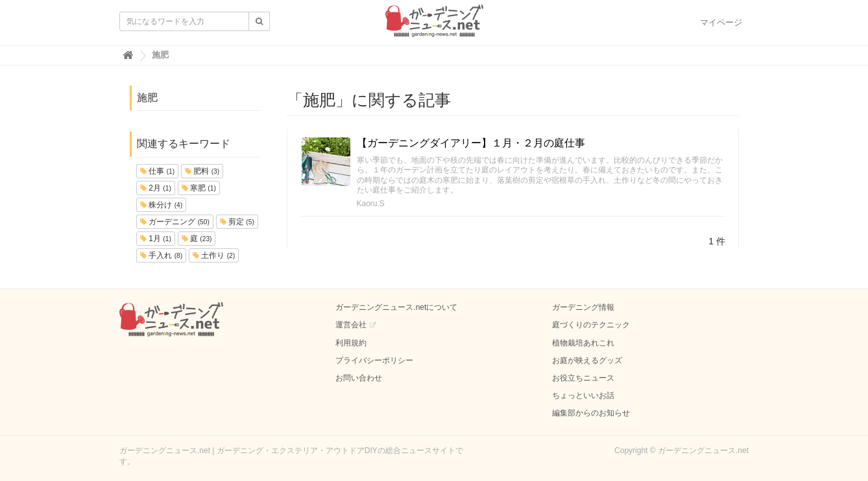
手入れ (161, 255)
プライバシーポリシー (374, 360)
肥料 (202, 171)
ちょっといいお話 (583, 395)
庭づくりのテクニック (591, 325)
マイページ (721, 22)
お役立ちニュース (583, 378)
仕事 (157, 171)
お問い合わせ (359, 378)
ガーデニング (175, 222)
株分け (161, 205)
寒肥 (199, 188)
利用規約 (351, 343)
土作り (214, 255)
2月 (156, 188)
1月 (156, 239)
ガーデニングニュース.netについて (396, 307)
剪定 (237, 222)
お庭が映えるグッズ (587, 360)
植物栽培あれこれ (583, 343)
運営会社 (351, 325)
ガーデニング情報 (583, 307)
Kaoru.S (371, 204)
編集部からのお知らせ (591, 413)
